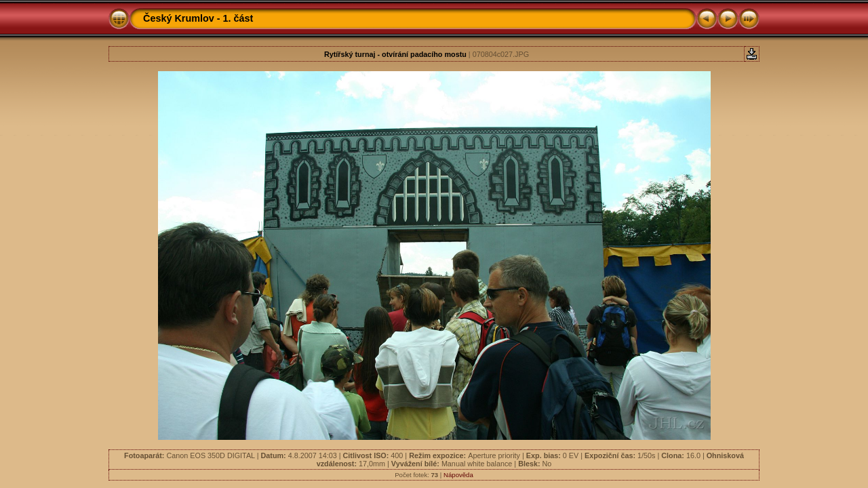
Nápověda (458, 475)
